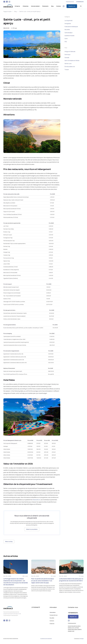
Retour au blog (9, 541)
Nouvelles (67, 30)
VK (7, 2)
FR (81, 6)
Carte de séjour (69, 33)
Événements (45, 6)
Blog (52, 6)
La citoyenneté (68, 21)
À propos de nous (54, 615)
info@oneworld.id (70, 2)
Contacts (59, 6)
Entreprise (17, 6)
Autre (66, 39)
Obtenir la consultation (32, 529)
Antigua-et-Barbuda (70, 51)
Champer (81, 639)
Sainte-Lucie (68, 64)
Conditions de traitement (46, 639)
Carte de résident (35, 6)
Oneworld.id (36, 500)
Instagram (9, 2)
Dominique (67, 55)
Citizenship (25, 6)
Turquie (67, 69)
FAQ (66, 42)
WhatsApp (64, 6)
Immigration (68, 24)
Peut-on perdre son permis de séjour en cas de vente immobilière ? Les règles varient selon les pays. (43, 581)
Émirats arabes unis (70, 67)
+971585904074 (80, 2)
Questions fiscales (69, 36)
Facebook (4, 2)
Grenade (67, 58)
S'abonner (52, 624)
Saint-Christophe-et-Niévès (72, 60)
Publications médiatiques (71, 27)
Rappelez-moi (72, 6)
